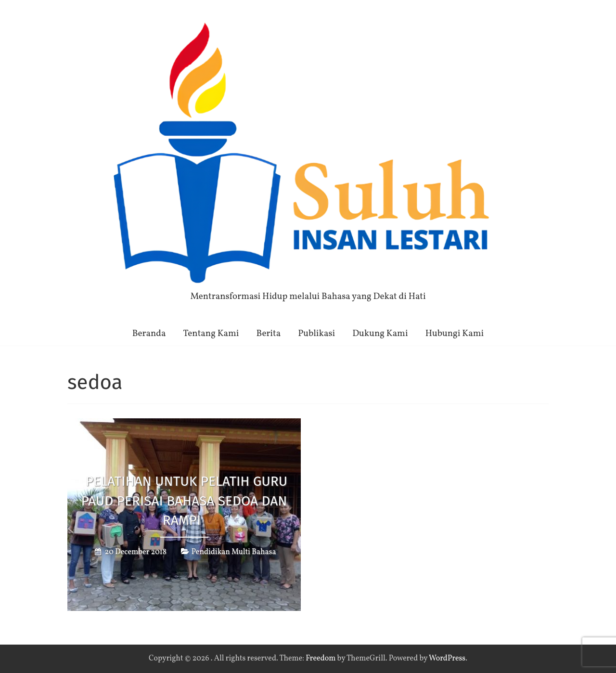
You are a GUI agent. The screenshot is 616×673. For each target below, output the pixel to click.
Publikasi (316, 334)
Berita (269, 334)
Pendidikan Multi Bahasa (234, 552)
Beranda (149, 334)
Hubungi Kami (455, 334)
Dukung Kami (380, 334)
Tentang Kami (211, 334)
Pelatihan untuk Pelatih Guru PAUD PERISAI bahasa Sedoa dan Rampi (185, 501)
